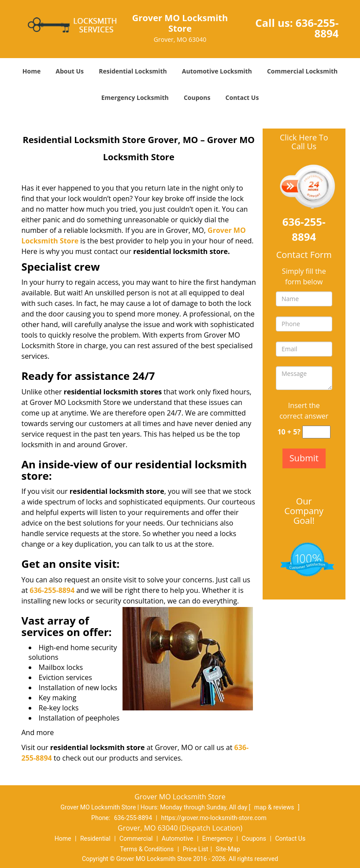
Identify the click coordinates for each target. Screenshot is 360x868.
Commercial (136, 839)
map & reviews (275, 807)
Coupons (197, 97)
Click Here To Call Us (304, 142)
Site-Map (228, 849)
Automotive (178, 839)
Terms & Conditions (147, 849)
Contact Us (242, 97)
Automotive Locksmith (217, 71)
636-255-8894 (317, 28)
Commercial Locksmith (302, 71)
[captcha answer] (316, 432)
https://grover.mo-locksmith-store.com (213, 818)
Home (32, 71)
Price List (196, 849)
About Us (70, 71)
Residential (95, 839)
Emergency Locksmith (135, 97)
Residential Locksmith (133, 71)
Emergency (217, 839)
